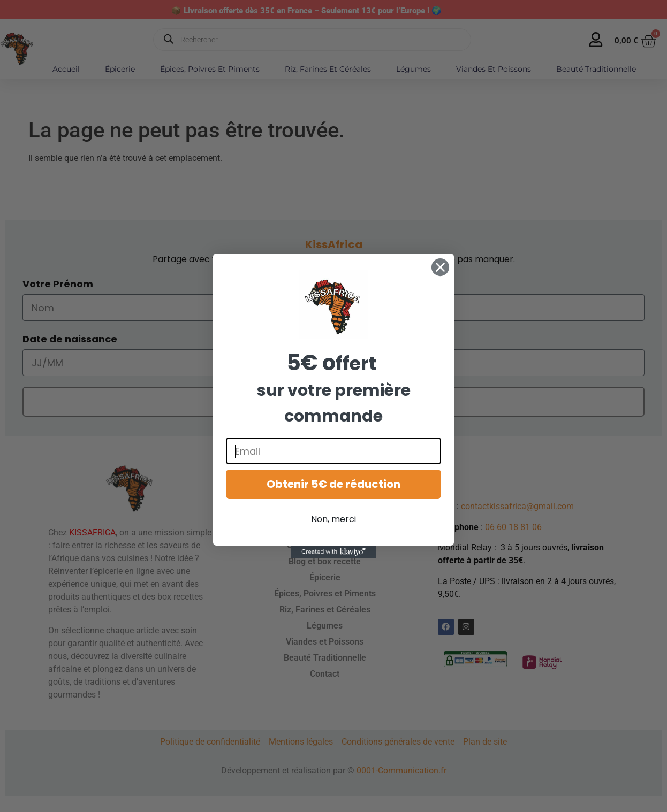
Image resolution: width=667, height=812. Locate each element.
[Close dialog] (440, 267)
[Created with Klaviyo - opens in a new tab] (333, 552)
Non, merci (333, 519)
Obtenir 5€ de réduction (333, 484)
